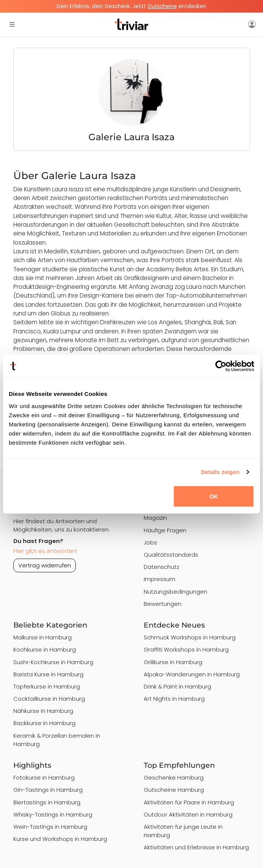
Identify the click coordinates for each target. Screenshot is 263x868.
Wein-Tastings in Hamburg (50, 827)
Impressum (160, 579)
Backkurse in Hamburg (44, 723)
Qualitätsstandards (171, 555)
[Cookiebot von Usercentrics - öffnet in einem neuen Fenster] (221, 366)
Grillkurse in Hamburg (173, 662)
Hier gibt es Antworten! (45, 551)
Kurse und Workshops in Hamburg (60, 839)
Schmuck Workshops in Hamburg (190, 637)
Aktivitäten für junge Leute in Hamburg (183, 831)
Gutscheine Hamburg (174, 790)
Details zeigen (220, 472)
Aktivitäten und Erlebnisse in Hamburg (196, 847)
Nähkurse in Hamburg (43, 711)
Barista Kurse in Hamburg (48, 674)
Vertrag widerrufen (45, 565)
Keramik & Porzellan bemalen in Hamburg (57, 740)
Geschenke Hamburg (174, 778)
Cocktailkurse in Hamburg (49, 699)
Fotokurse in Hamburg (44, 778)
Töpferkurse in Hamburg (47, 686)
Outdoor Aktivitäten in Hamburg (188, 814)
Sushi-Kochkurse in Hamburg (53, 662)
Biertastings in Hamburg (47, 802)
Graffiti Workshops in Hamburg (186, 649)
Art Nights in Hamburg (174, 699)
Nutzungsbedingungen (176, 592)
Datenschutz (161, 567)
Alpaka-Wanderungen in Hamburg (192, 674)
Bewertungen (163, 604)
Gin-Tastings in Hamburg (48, 790)
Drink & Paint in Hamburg (177, 686)
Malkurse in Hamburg (42, 637)
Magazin (155, 518)
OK (214, 496)
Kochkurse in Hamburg (45, 649)
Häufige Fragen (165, 530)
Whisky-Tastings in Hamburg (53, 814)
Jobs (150, 542)
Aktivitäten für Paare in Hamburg (189, 802)
